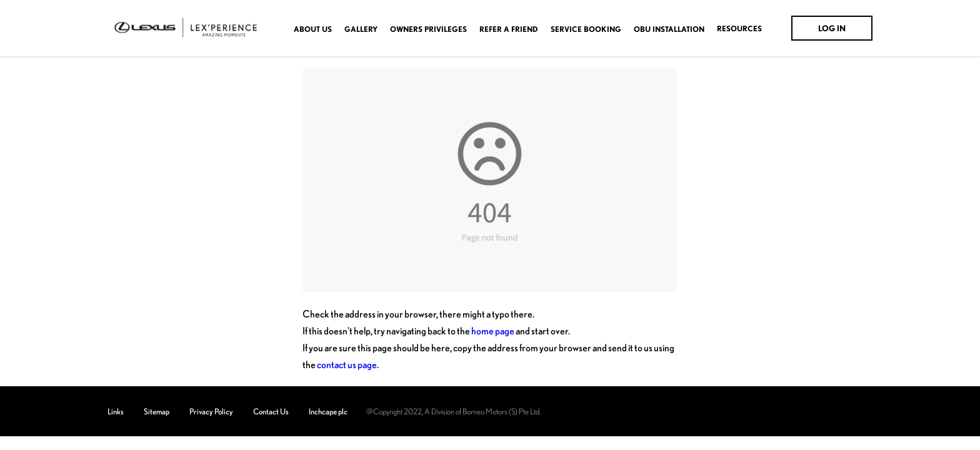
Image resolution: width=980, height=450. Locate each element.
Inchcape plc (328, 411)
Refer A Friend (509, 29)
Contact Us (271, 411)
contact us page (347, 364)
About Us (313, 29)
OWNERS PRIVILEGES (428, 29)
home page (493, 331)
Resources (739, 29)
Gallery (361, 29)
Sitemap (157, 411)
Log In (832, 28)
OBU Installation (669, 29)
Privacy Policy (211, 411)
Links (116, 411)
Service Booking (586, 29)
